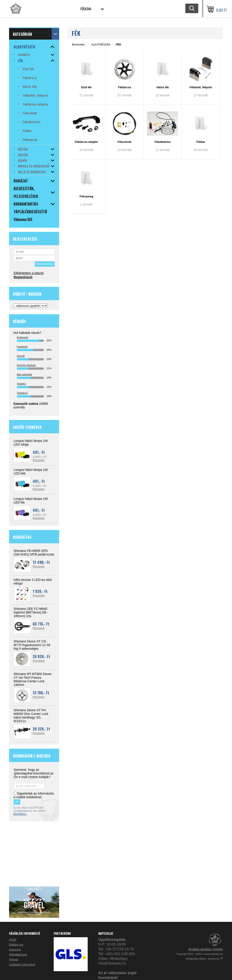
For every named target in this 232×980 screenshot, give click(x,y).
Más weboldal (24, 374)
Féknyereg (86, 196)
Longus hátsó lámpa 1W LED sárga (31, 443)
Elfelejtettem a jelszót (29, 273)
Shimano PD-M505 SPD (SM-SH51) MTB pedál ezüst (34, 553)
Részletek (39, 460)
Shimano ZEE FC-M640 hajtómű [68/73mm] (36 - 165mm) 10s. (31, 612)
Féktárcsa (125, 87)
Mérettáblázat (18, 955)
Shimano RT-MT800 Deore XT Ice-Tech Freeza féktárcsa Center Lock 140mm (33, 679)
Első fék (86, 87)
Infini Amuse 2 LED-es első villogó (33, 582)
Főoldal (86, 9)
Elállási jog (16, 945)
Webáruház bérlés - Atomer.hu (204, 959)
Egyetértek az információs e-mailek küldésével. (34, 795)
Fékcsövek (124, 142)
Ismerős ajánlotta (26, 365)
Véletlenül (22, 393)
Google (21, 356)
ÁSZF (13, 940)
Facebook (22, 347)
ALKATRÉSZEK (101, 45)
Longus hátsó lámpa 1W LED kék (31, 472)
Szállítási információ (22, 964)
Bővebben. (20, 814)
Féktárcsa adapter (86, 142)
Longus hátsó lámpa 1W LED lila (31, 501)
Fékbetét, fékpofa (201, 87)
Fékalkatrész (163, 142)
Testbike (21, 384)
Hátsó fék (163, 87)
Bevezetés (78, 45)
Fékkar (201, 142)
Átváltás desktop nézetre (206, 949)
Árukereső (22, 337)
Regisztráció (23, 277)
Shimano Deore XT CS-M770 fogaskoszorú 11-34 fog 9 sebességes (32, 645)
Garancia (15, 950)
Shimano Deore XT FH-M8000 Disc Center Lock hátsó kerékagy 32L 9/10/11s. (31, 716)
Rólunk (14, 960)
